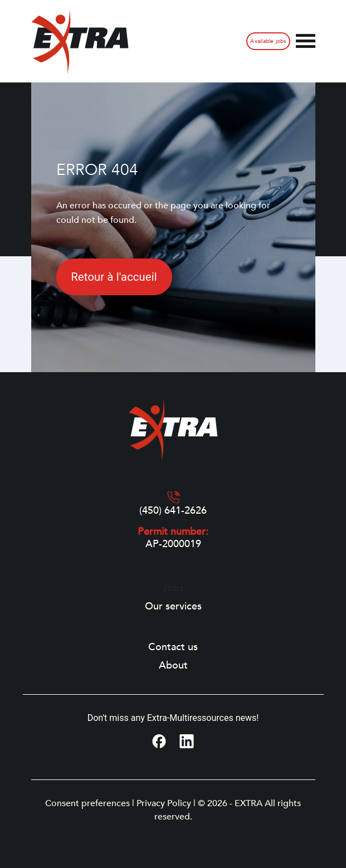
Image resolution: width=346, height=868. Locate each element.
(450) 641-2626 (173, 511)
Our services (173, 607)
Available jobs (268, 41)
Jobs (173, 588)
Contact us (173, 647)
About (173, 666)
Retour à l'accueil (114, 277)
